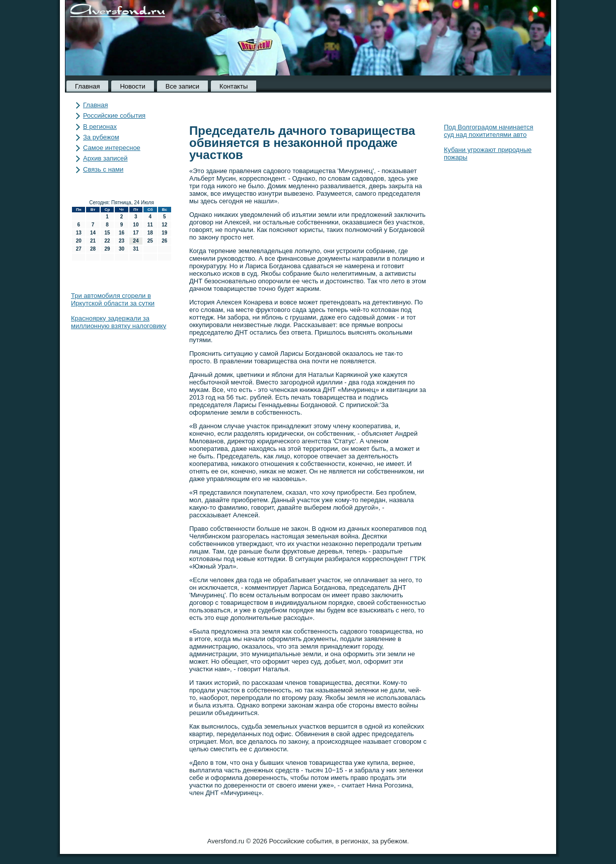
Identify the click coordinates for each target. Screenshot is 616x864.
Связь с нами (103, 169)
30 (122, 249)
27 (79, 249)
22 (107, 241)
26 (164, 241)
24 (136, 241)
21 (93, 241)
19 (164, 233)
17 (136, 233)
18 (150, 233)
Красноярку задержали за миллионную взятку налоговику (119, 322)
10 (136, 225)
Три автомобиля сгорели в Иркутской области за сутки (113, 299)
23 (122, 241)
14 (93, 233)
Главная (87, 86)
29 (107, 249)
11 (150, 225)
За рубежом (101, 137)
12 (164, 225)
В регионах (100, 127)
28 (93, 249)
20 (79, 241)
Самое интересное (112, 148)
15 (107, 233)
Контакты (234, 86)
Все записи (182, 86)
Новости (132, 86)
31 (136, 249)
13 (79, 233)
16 (122, 233)
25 (150, 241)
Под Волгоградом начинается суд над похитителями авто (489, 131)
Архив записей (105, 158)
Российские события (114, 115)
